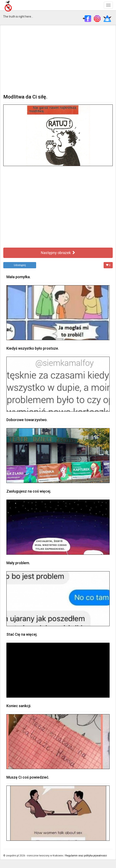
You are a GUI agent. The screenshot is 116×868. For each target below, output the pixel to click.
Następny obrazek (58, 253)
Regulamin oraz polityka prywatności (86, 856)
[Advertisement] (58, 59)
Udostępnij (20, 265)
